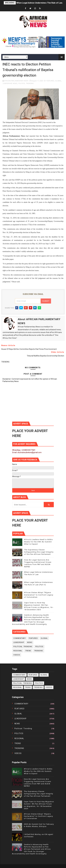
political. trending (23, 647)
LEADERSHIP (7, 83)
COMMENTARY (20, 638)
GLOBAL (58, 81)
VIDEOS (17, 655)
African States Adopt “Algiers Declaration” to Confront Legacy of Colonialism (39, 595)
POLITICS (22, 83)
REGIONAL (18, 651)
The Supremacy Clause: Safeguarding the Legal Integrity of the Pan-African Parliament (39, 552)
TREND (28, 651)
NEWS (15, 83)
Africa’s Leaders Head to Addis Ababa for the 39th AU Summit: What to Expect (38, 542)
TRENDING (30, 83)
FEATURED (50, 81)
